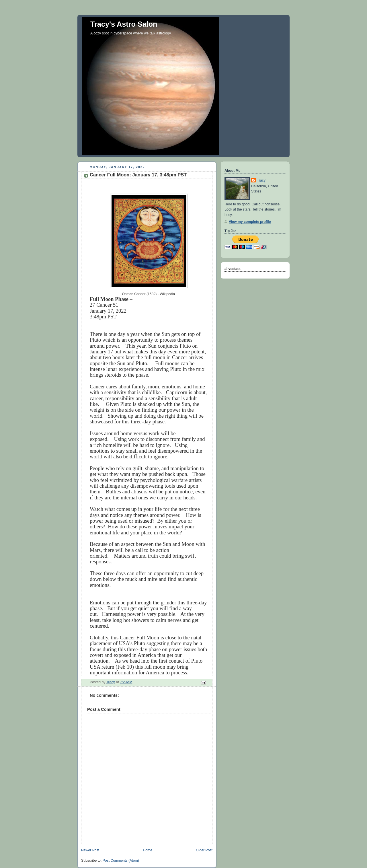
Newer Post (90, 850)
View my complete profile (250, 222)
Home (148, 850)
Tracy (261, 180)
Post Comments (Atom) (121, 861)
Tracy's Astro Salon (124, 24)
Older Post (204, 850)
